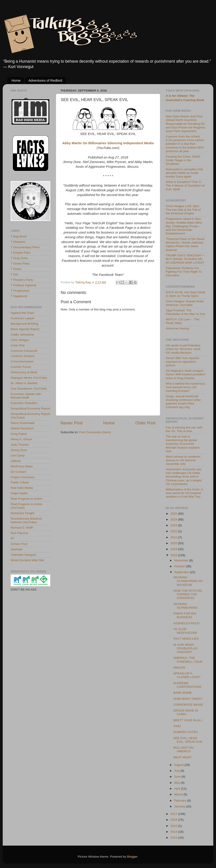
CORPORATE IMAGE (188, 705)
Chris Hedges (20, 340)
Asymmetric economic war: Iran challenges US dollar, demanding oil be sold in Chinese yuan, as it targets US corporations (184, 477)
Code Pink (18, 345)
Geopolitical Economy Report (30, 408)
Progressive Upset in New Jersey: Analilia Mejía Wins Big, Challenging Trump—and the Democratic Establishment (184, 226)
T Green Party (20, 264)
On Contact (18, 472)
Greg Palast (19, 434)
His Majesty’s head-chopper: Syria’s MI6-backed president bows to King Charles (185, 374)
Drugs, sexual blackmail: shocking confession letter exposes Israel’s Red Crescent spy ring (183, 402)
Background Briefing (24, 324)
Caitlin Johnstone (22, 335)
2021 (174, 537)
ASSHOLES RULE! (187, 623)
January (180, 806)
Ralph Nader (19, 493)
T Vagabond (19, 296)
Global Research (22, 428)
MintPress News (22, 466)
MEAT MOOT (183, 757)
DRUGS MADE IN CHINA (186, 712)
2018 (174, 555)
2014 (174, 832)
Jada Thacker (20, 445)
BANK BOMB (182, 693)
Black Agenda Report (25, 329)
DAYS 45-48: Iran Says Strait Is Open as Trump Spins (185, 294)
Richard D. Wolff (22, 528)
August (179, 765)
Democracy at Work (24, 372)
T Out (14, 274)
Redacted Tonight (23, 513)
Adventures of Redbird (45, 80)
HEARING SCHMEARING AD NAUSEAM (188, 581)
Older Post (145, 423)
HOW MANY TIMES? (188, 699)
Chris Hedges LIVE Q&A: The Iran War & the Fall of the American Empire (183, 210)
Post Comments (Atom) (95, 432)
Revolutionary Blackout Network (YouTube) (26, 520)
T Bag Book (19, 236)
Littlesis (16, 461)
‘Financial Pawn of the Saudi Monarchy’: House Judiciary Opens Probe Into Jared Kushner (185, 244)
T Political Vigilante (24, 285)
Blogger (132, 857)
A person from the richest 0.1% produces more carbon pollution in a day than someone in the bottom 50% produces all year (185, 144)
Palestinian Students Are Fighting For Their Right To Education (184, 272)
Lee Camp (18, 455)
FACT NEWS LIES (186, 639)
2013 (174, 838)
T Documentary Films (25, 247)
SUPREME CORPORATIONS (187, 685)
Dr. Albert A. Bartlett (24, 383)
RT (13, 538)
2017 (174, 814)
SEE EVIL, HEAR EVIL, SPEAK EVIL (188, 740)
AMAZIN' (180, 668)
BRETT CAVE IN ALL (188, 720)
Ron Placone (19, 533)
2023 (174, 525)
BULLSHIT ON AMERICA (183, 749)
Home (16, 80)
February (181, 801)
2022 (174, 531)
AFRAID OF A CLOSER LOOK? (187, 675)
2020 (174, 543)
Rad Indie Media (22, 488)
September (182, 572)
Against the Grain (22, 313)
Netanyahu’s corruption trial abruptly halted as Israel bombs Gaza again (184, 173)
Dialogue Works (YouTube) (29, 378)
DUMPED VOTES (186, 732)
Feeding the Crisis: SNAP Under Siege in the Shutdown (183, 160)
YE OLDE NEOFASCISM (185, 631)
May (177, 783)
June (178, 777)
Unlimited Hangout (23, 555)
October (180, 566)
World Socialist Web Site (27, 560)
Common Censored (24, 351)
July (177, 771)
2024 (174, 519)
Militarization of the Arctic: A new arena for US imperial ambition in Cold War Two (184, 493)
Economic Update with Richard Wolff (26, 396)
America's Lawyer (23, 318)
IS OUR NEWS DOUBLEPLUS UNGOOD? (185, 648)
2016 (174, 820)
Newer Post (72, 423)
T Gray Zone (19, 258)
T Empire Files (20, 253)
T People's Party (22, 280)
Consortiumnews (22, 361)
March (179, 794)
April (178, 789)
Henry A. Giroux (21, 439)
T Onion (16, 269)
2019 (174, 549)
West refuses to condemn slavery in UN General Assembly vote (183, 460)
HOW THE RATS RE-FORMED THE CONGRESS (188, 594)
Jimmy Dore (19, 450)
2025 (174, 514)
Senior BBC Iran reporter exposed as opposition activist (183, 362)
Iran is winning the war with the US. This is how (184, 429)
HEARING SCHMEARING (186, 606)
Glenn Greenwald (23, 423)
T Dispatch (18, 242)
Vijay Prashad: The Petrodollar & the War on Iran (185, 312)
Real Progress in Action (26, 499)
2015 (174, 826)
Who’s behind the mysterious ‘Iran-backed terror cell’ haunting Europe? (185, 387)
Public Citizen (20, 482)
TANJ (177, 726)
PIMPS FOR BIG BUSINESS (185, 615)
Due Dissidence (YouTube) (29, 389)
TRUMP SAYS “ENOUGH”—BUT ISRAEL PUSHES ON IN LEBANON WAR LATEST (185, 259)
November (182, 560)
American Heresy (178, 328)
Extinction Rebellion (24, 403)
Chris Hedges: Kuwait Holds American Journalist (185, 303)
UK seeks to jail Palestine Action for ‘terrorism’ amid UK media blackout (183, 349)
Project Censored (22, 477)
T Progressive (20, 291)
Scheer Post (19, 544)
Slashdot (17, 549)
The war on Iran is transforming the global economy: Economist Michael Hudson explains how (183, 444)
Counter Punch (21, 367)
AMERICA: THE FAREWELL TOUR (188, 660)
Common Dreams (23, 356)
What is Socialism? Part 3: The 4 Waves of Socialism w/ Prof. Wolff (185, 186)
